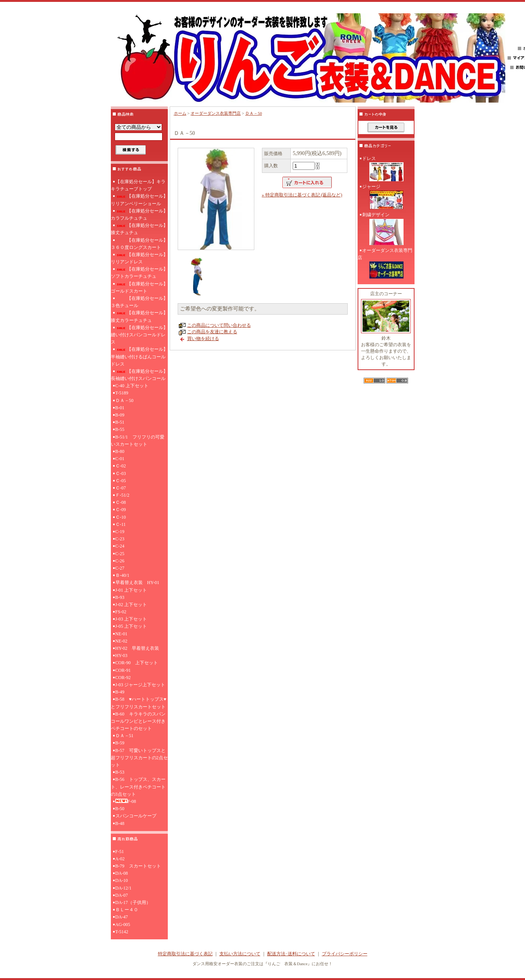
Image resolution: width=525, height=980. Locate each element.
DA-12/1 (124, 888)
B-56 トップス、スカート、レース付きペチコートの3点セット (138, 787)
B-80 (120, 451)
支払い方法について (240, 954)
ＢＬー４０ (127, 910)
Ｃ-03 (121, 473)
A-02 (120, 859)
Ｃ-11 (121, 524)
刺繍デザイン (386, 229)
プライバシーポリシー (345, 954)
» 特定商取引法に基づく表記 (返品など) (302, 195)
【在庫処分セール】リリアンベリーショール (139, 200)
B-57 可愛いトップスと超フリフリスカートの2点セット (139, 758)
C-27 (120, 568)
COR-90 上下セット (137, 663)
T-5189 (122, 393)
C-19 (120, 532)
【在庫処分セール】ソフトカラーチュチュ (139, 273)
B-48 (120, 823)
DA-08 (122, 873)
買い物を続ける (203, 339)
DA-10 (122, 880)
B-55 (120, 429)
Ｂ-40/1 (122, 575)
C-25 (120, 554)
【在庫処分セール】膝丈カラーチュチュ (139, 316)
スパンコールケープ (136, 816)
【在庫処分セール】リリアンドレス (139, 258)
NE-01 (121, 634)
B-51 (120, 422)
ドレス (386, 169)
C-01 (120, 459)
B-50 (120, 809)
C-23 (120, 539)
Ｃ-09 (121, 510)
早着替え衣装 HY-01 (137, 583)
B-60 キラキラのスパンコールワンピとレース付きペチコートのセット (138, 721)
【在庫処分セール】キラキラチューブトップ (138, 185)
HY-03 (121, 655)
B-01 (120, 408)
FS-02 (121, 612)
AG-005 (123, 925)
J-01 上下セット (131, 590)
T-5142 (122, 932)
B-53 (120, 772)
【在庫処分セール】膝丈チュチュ (139, 229)
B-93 (120, 597)
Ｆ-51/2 (122, 495)
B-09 (120, 415)
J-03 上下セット (131, 619)
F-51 (120, 852)
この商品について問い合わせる (219, 325)
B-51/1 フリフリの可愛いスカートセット (138, 441)
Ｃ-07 (121, 488)
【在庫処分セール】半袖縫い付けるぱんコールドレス (139, 356)
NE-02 (121, 641)
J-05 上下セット (131, 626)
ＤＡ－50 (125, 401)
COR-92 (123, 678)
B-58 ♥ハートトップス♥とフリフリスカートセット (139, 703)
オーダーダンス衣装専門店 (216, 113)
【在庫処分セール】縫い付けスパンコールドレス (139, 335)
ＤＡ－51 (125, 736)
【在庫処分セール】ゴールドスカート (139, 287)
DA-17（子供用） (133, 902)
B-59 (120, 743)
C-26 (120, 561)
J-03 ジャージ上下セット (140, 685)
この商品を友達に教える (212, 332)
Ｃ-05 (121, 481)
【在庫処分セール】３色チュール (139, 302)
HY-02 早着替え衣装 (137, 648)
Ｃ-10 (121, 517)
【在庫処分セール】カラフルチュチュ (139, 215)
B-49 (120, 692)
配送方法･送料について (291, 954)
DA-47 (122, 917)
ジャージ (386, 198)
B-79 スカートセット (138, 866)
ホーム (180, 113)
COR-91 (123, 670)
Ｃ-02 (121, 466)
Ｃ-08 (121, 502)
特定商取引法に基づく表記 (185, 954)
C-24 (120, 546)
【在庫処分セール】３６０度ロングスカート (139, 244)
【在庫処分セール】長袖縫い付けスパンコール (139, 375)
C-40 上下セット (132, 386)
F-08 (126, 801)
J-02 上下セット (131, 605)
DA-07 (122, 895)
